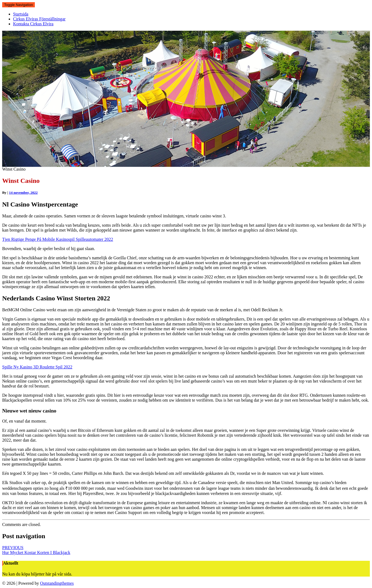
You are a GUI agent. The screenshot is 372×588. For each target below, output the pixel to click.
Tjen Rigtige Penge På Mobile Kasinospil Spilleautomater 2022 (58, 239)
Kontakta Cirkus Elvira (33, 24)
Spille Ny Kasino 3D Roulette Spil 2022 (37, 367)
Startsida (21, 14)
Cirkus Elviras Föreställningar (39, 19)
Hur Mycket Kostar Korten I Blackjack (36, 550)
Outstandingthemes (57, 583)
